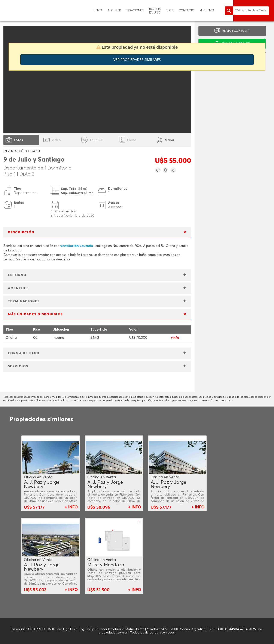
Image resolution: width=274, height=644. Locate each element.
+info (175, 338)
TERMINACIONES (24, 301)
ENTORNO (17, 275)
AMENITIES (18, 288)
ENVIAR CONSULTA (236, 31)
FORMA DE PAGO (24, 353)
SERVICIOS (18, 366)
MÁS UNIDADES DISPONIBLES (35, 314)
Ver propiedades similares (137, 60)
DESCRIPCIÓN (21, 232)
